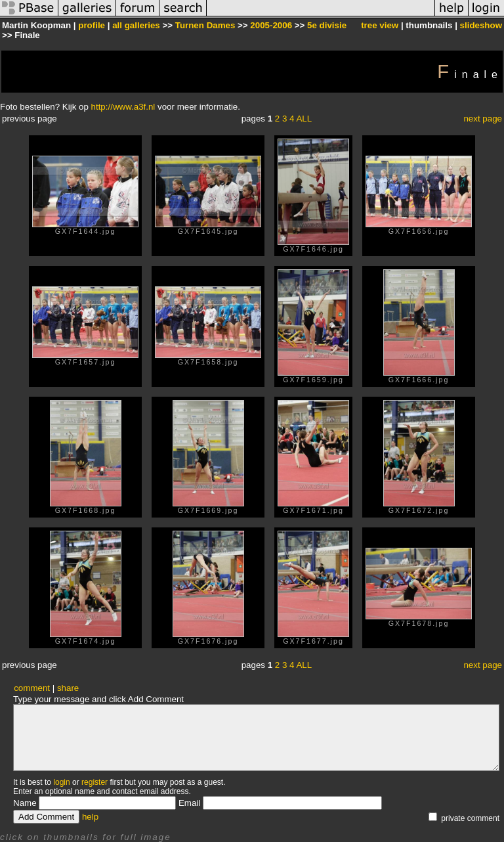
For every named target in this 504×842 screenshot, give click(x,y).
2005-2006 (271, 25)
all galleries (136, 25)
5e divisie (327, 25)
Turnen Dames (205, 25)
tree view (380, 25)
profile (92, 25)
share (68, 688)
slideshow (481, 25)
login (61, 782)
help (90, 817)
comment (32, 688)
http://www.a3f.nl (123, 107)
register (94, 782)
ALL (304, 119)
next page (483, 119)
